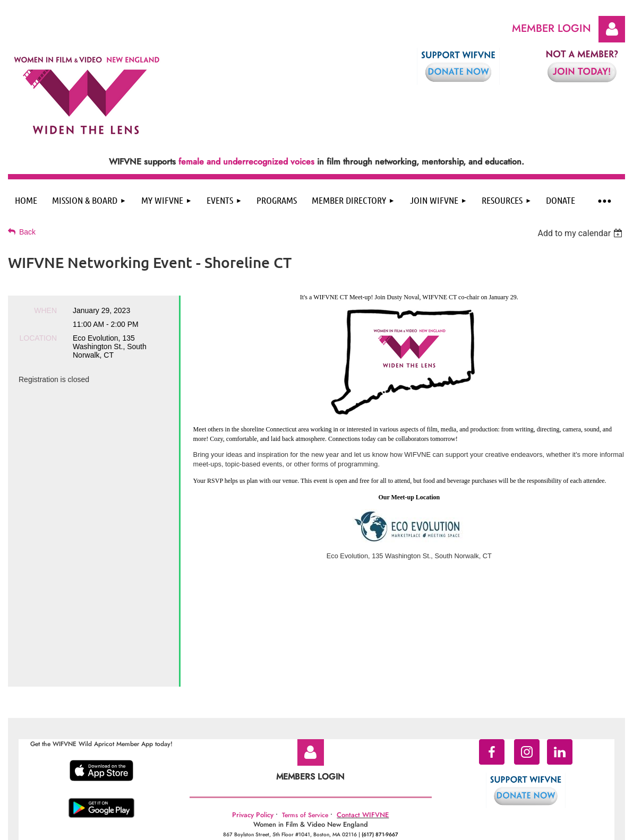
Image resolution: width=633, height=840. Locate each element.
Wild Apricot (539, 827)
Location (38, 338)
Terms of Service (305, 749)
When (45, 310)
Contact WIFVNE (363, 748)
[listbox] (581, 233)
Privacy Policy (253, 748)
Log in (612, 29)
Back (27, 232)
